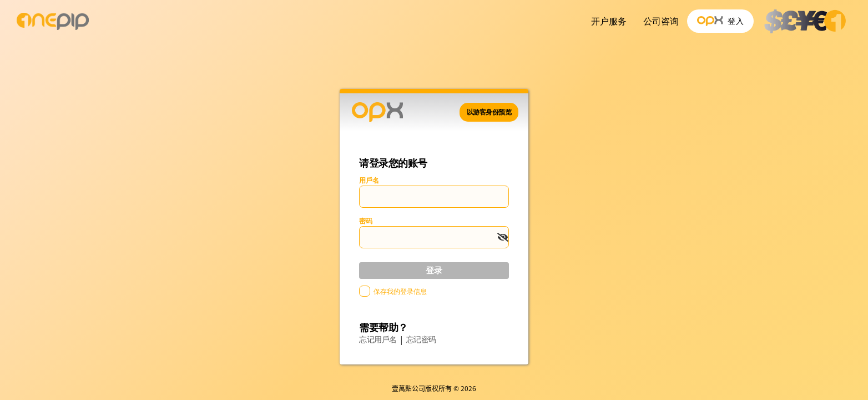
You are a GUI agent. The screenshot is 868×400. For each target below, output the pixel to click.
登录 (434, 270)
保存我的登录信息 (400, 291)
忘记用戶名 (378, 339)
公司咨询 (661, 21)
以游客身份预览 (489, 112)
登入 (721, 21)
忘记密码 (421, 339)
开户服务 (609, 21)
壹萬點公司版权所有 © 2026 (434, 388)
